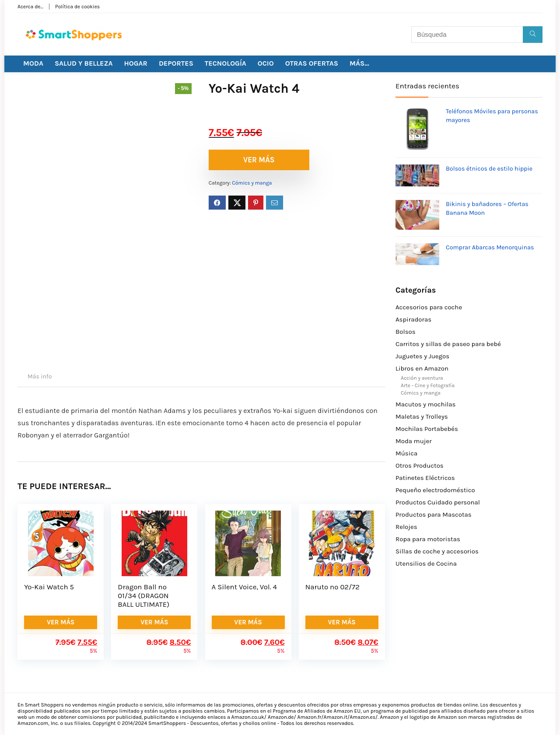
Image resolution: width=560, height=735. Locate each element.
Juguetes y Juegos (422, 356)
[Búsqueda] (533, 35)
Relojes (406, 527)
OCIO (266, 63)
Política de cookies (77, 7)
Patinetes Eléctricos (425, 478)
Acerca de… (30, 7)
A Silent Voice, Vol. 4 (244, 587)
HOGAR (136, 63)
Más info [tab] (40, 376)
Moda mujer (414, 441)
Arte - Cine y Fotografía (428, 385)
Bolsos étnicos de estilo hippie (489, 169)
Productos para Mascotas (434, 514)
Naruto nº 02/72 (332, 587)
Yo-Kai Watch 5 (49, 587)
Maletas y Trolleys (422, 416)
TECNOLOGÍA (226, 63)
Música (406, 453)
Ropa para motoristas (428, 539)
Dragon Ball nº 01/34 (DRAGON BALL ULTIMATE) (143, 596)
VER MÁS (259, 160)
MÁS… (359, 63)
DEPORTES (176, 63)
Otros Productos (420, 465)
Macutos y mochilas (425, 404)
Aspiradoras (413, 319)
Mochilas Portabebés (427, 429)
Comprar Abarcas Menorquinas (490, 247)
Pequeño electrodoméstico (435, 490)
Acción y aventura (422, 378)
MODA (33, 63)
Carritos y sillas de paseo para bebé (448, 344)
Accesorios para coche (429, 307)
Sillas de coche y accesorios (437, 551)
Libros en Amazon (422, 368)
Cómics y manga (252, 183)
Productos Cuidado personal (438, 502)
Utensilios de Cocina (426, 563)
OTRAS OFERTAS (312, 63)
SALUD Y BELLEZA (84, 63)
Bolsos (406, 332)
